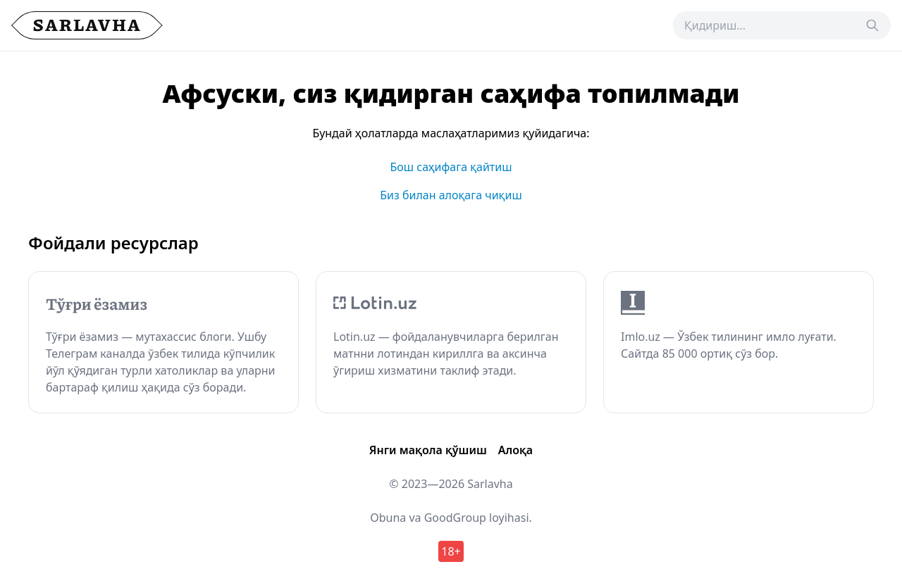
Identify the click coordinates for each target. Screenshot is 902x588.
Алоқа (515, 450)
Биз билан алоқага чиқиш (451, 195)
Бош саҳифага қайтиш (451, 167)
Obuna (388, 518)
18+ (451, 551)
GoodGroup (455, 518)
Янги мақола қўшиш (428, 450)
